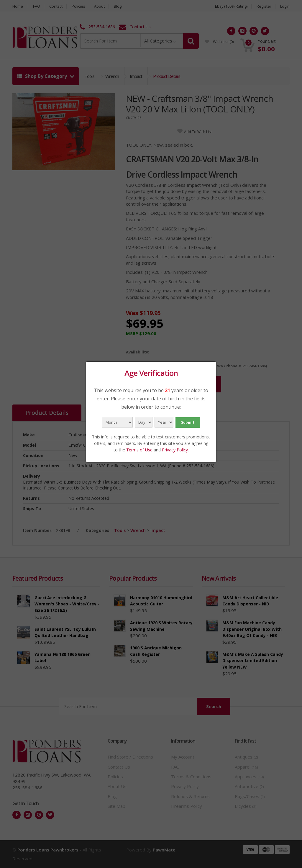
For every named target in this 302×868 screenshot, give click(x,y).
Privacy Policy (175, 450)
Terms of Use (139, 450)
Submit (188, 422)
